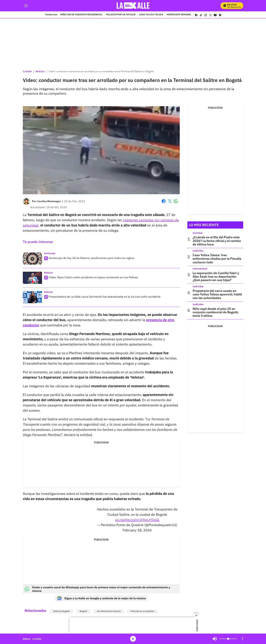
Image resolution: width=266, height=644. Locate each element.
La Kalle (27, 71)
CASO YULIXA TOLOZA (151, 15)
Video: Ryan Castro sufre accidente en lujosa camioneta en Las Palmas (94, 277)
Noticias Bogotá (62, 611)
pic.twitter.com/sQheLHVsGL (137, 520)
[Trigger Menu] (26, 6)
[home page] (133, 6)
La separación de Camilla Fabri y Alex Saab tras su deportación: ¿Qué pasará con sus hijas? (216, 277)
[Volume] (228, 639)
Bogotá (83, 611)
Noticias (40, 71)
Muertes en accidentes (142, 611)
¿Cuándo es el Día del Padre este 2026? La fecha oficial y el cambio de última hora (217, 241)
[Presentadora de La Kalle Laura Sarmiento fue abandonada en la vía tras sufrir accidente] (32, 297)
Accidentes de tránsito (109, 611)
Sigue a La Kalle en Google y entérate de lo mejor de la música (101, 598)
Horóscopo (50, 253)
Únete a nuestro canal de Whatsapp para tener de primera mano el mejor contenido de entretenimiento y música (97, 589)
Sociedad (197, 233)
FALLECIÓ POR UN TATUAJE (121, 15)
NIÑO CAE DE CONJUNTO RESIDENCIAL (81, 15)
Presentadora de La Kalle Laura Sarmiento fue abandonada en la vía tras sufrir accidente (105, 297)
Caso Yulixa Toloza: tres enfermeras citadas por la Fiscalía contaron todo (217, 259)
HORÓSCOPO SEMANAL (179, 15)
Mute (215, 639)
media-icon (133, 639)
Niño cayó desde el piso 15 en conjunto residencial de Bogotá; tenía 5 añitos (216, 312)
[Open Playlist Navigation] (243, 639)
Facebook (164, 201)
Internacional (200, 269)
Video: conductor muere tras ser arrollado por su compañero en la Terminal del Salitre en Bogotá (101, 71)
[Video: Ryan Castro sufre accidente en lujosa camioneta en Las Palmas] (32, 278)
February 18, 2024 (137, 530)
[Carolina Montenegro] (49, 201)
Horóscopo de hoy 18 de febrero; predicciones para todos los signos (92, 258)
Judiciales (198, 251)
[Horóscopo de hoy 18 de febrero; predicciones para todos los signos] (32, 258)
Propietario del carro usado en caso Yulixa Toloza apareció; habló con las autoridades (217, 294)
